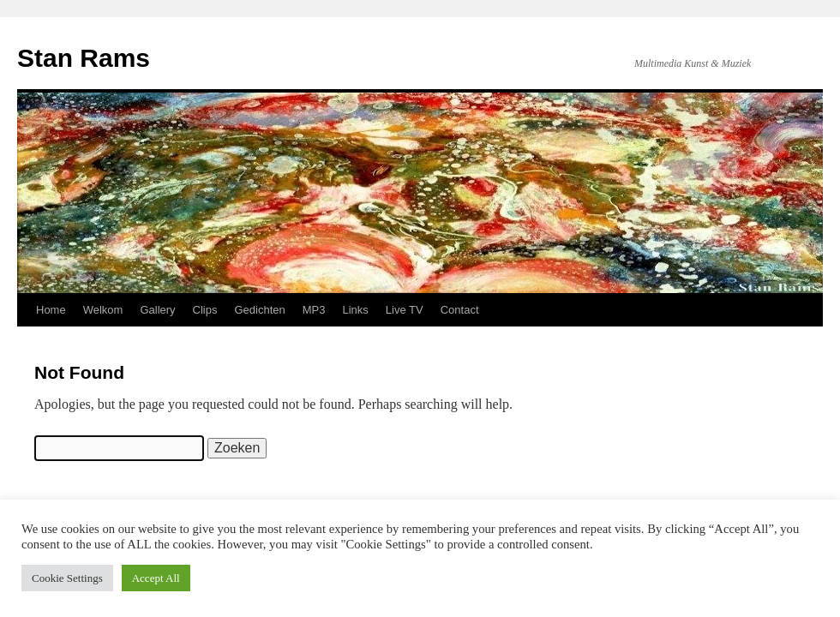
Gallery (157, 310)
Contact (460, 310)
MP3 (314, 310)
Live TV (405, 310)
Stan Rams (84, 58)
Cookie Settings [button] (67, 578)
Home (51, 310)
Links (356, 310)
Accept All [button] (156, 578)
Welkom (103, 310)
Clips (205, 310)
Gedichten (260, 310)
